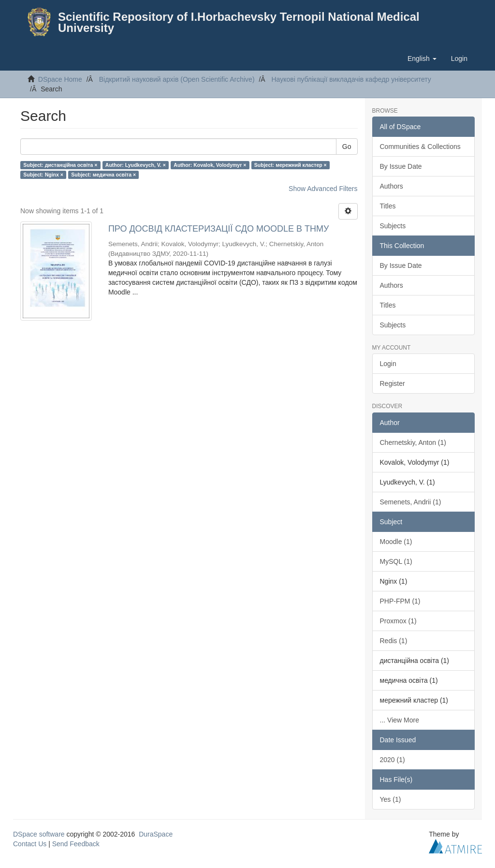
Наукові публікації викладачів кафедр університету (351, 79)
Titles (388, 206)
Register (393, 383)
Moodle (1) (396, 542)
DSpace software (39, 834)
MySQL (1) (396, 561)
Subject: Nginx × (43, 175)
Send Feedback (76, 844)
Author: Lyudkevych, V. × (136, 165)
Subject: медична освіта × (103, 175)
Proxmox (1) (398, 621)
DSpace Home (60, 79)
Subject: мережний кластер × (291, 165)
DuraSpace (156, 834)
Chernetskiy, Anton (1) (413, 442)
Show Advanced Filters (323, 189)
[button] (422, 59)
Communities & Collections (420, 147)
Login (388, 364)
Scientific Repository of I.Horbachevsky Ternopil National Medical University (239, 22)
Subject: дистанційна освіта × (60, 165)
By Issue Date (401, 166)
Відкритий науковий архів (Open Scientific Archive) (177, 79)
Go (347, 147)
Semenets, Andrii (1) (411, 502)
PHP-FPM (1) (400, 601)
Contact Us (30, 844)
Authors (392, 186)
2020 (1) (393, 760)
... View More (400, 720)
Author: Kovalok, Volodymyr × (210, 165)
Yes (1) (391, 799)
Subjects (393, 226)
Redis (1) (394, 641)
